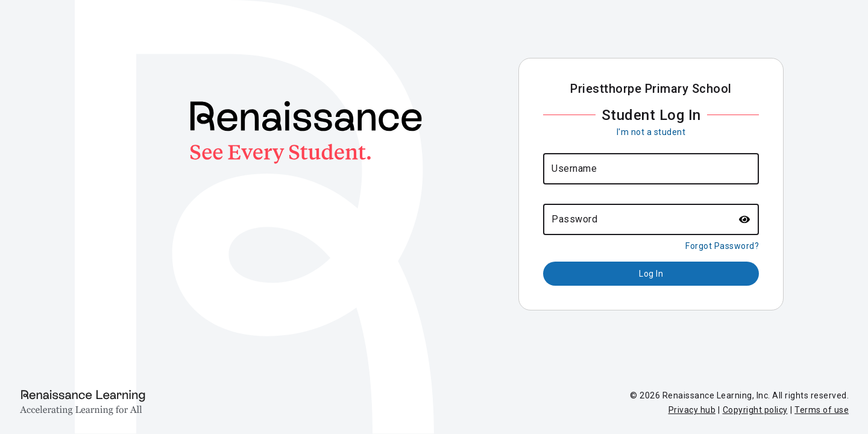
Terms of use (822, 410)
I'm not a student (651, 132)
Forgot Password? (722, 246)
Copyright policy (755, 410)
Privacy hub (692, 410)
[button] (745, 219)
